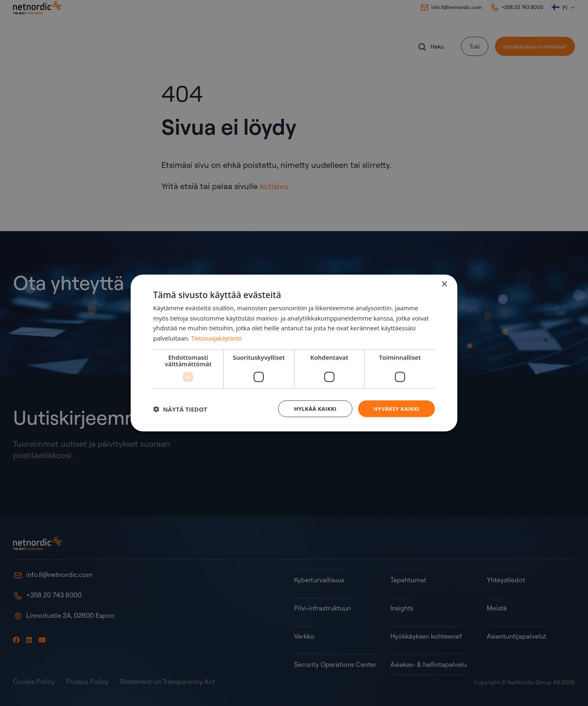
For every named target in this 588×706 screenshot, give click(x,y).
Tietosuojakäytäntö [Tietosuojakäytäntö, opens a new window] (218, 337)
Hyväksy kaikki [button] (395, 409)
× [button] (444, 283)
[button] (180, 409)
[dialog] (294, 353)
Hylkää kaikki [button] (310, 409)
